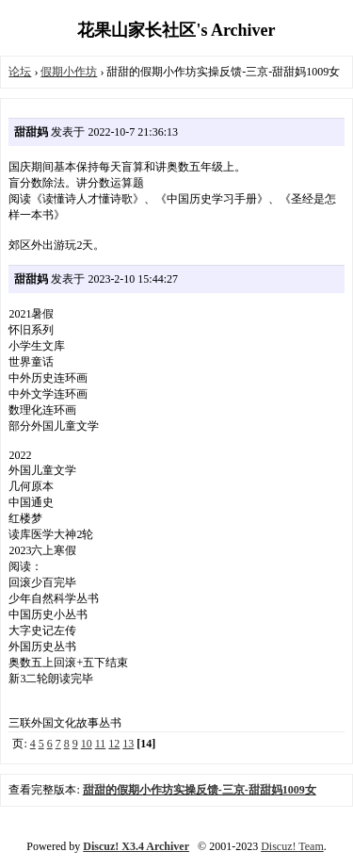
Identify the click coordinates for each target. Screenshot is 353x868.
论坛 (20, 72)
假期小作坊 (69, 72)
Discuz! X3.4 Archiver (136, 846)
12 (114, 744)
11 (101, 744)
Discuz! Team (292, 846)
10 (87, 744)
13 (128, 744)
